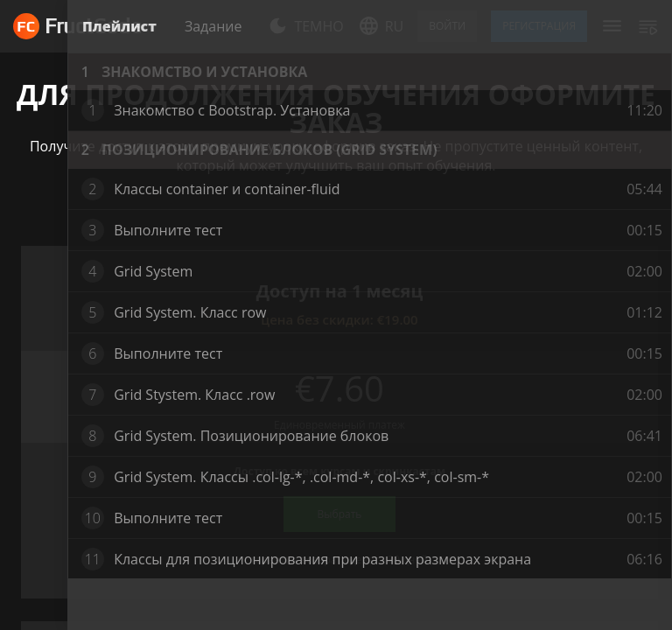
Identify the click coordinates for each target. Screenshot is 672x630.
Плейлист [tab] (119, 26)
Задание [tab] (213, 26)
